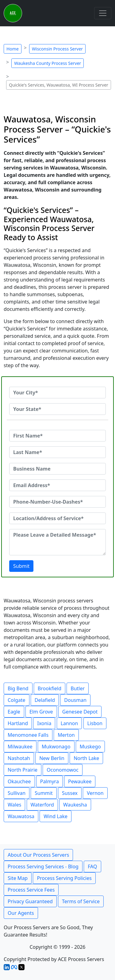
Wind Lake (56, 816)
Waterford (42, 805)
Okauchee (19, 781)
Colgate (17, 700)
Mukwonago (56, 747)
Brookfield (50, 688)
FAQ (92, 866)
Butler (78, 688)
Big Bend (18, 688)
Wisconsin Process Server (57, 49)
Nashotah (19, 758)
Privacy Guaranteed (30, 901)
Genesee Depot (80, 712)
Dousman (75, 700)
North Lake (86, 758)
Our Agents (21, 913)
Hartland (18, 723)
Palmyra (50, 781)
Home (13, 49)
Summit (44, 793)
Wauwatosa (21, 816)
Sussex (70, 793)
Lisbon (95, 723)
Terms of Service (81, 901)
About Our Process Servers (38, 855)
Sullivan (17, 793)
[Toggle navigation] (103, 13)
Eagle (14, 712)
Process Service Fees (31, 890)
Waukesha (75, 805)
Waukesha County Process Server (48, 63)
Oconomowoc (63, 770)
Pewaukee (80, 781)
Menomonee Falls (28, 735)
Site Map (18, 878)
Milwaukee (20, 747)
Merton (66, 735)
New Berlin (52, 758)
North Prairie (23, 770)
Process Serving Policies (64, 878)
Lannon (69, 723)
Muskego (90, 747)
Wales (14, 805)
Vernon (95, 793)
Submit (21, 566)
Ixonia (44, 723)
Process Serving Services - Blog (43, 866)
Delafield (45, 700)
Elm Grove (41, 712)
